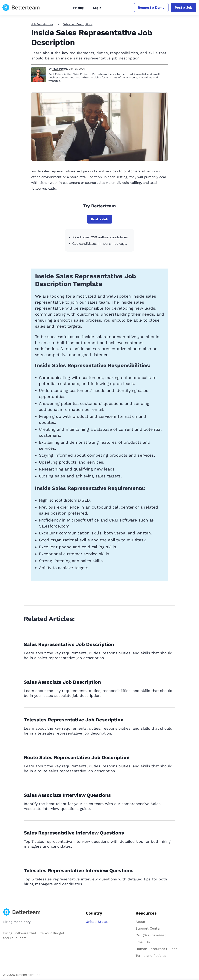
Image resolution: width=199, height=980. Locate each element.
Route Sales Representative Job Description (77, 757)
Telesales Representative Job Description (74, 720)
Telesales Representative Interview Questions (79, 870)
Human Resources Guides (156, 949)
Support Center (148, 928)
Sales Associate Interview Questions (67, 795)
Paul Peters (60, 69)
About (140, 922)
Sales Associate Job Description (62, 682)
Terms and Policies (151, 956)
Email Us (143, 942)
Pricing (78, 8)
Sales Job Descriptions (78, 24)
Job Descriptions (42, 24)
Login (97, 8)
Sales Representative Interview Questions (74, 833)
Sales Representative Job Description (69, 644)
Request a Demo (151, 7)
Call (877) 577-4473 (151, 935)
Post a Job (183, 7)
